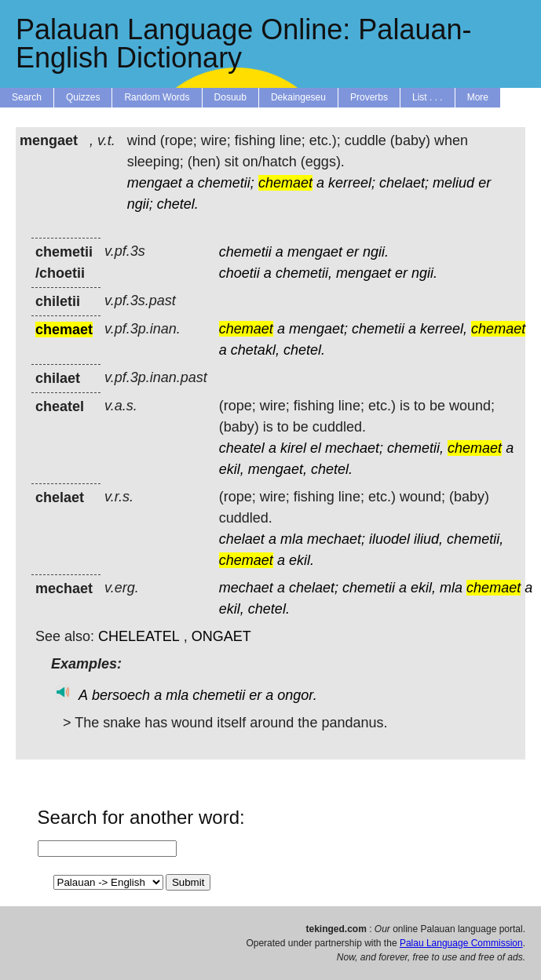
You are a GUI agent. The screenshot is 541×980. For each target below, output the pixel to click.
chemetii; (226, 183)
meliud (453, 183)
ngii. (376, 252)
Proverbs (369, 97)
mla (292, 539)
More (478, 97)
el (316, 448)
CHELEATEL (139, 636)
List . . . (428, 97)
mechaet (246, 588)
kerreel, (444, 329)
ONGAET (221, 636)
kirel (293, 448)
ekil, (232, 469)
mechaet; (354, 448)
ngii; (140, 204)
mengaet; (318, 329)
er (484, 183)
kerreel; (352, 183)
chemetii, (304, 273)
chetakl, (255, 350)
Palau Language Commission (461, 943)
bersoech (121, 695)
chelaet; (404, 183)
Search (27, 97)
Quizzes (83, 97)
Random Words (157, 97)
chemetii (245, 252)
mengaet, (278, 469)
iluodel (389, 539)
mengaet (155, 183)
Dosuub (230, 97)
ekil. (302, 560)
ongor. (297, 695)
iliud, (428, 539)
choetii (239, 273)
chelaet (242, 539)
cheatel (242, 448)
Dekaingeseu (298, 97)
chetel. (178, 204)
